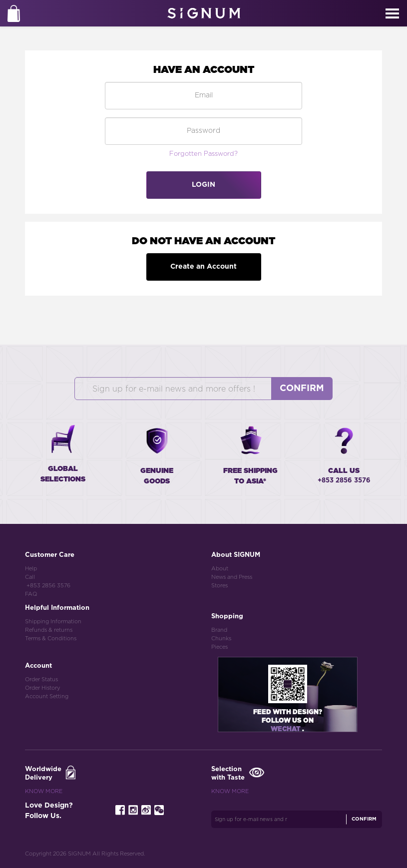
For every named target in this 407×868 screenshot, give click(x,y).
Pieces (219, 647)
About (220, 569)
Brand (219, 630)
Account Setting (47, 696)
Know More (44, 791)
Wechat (286, 729)
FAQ (31, 594)
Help (31, 569)
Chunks (221, 639)
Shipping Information (53, 622)
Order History (42, 688)
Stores (219, 586)
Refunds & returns (49, 630)
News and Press (232, 577)
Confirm (302, 389)
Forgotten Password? (203, 154)
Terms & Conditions (51, 639)
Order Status (41, 679)
